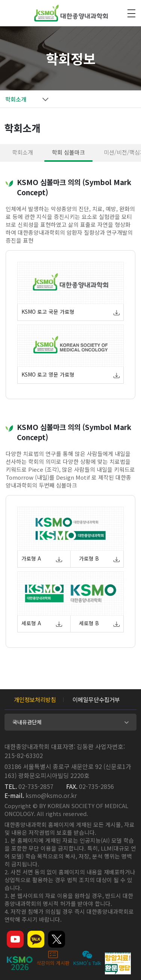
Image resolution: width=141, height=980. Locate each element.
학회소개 (23, 152)
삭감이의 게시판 (53, 958)
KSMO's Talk (87, 958)
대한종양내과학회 (71, 13)
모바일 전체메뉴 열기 (131, 13)
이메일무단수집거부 (96, 699)
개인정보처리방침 (35, 699)
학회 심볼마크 (68, 152)
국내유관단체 (27, 722)
